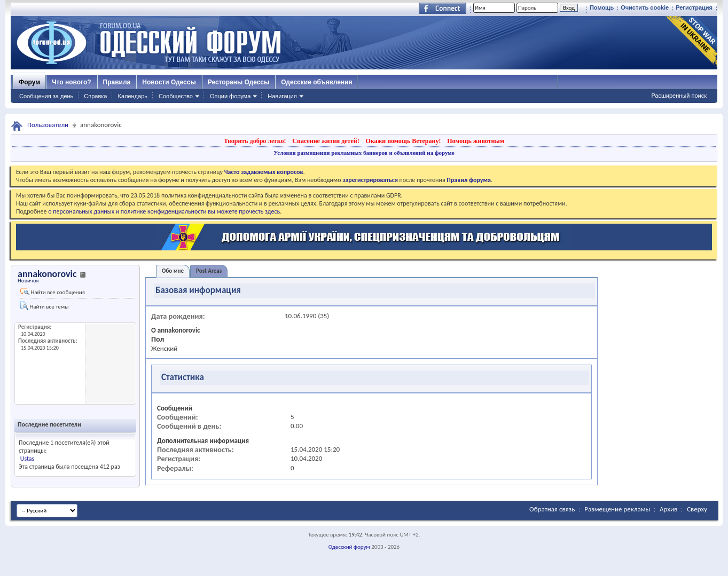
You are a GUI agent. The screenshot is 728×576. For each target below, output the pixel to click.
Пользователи (48, 125)
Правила (117, 82)
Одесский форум (349, 547)
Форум (29, 82)
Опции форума (230, 96)
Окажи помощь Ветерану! (403, 141)
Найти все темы (44, 306)
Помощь (602, 7)
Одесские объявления (316, 82)
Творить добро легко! (255, 141)
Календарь (132, 96)
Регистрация (694, 7)
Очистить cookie (645, 7)
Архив (668, 509)
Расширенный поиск (679, 96)
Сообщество (176, 96)
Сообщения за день (46, 96)
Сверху (697, 509)
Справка (95, 96)
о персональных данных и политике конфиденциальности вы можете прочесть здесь (164, 211)
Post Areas (209, 271)
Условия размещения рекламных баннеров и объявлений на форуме (364, 153)
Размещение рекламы (617, 509)
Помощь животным (476, 141)
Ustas (28, 459)
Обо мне (173, 271)
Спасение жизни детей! (326, 141)
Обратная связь (552, 509)
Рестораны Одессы (239, 82)
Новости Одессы (169, 82)
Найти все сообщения (53, 292)
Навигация (282, 96)
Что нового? (71, 82)
